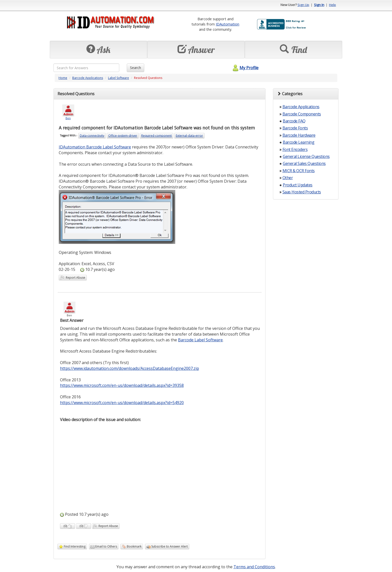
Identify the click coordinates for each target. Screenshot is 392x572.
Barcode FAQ (294, 121)
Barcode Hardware (299, 135)
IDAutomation (227, 24)
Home (63, 78)
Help (332, 5)
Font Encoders (295, 149)
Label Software (118, 78)
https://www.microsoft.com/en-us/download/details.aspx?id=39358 (122, 385)
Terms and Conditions (254, 567)
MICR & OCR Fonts (299, 171)
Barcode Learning (298, 142)
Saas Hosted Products (302, 192)
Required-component (156, 136)
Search (135, 68)
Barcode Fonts (295, 128)
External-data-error (189, 136)
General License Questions (306, 156)
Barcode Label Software (200, 340)
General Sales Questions (304, 163)
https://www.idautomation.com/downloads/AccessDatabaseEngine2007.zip (129, 368)
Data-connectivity (92, 136)
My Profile (245, 68)
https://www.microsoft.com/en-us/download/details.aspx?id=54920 (122, 403)
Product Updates (298, 185)
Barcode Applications (88, 78)
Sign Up (303, 5)
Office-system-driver (123, 136)
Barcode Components (302, 114)
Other (288, 178)
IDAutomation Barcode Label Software (95, 147)
